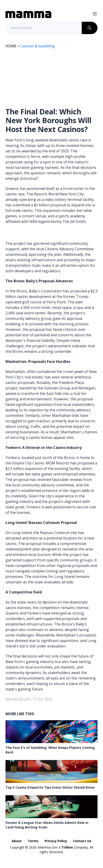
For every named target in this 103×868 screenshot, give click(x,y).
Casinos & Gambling (38, 46)
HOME (11, 46)
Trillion (67, 847)
